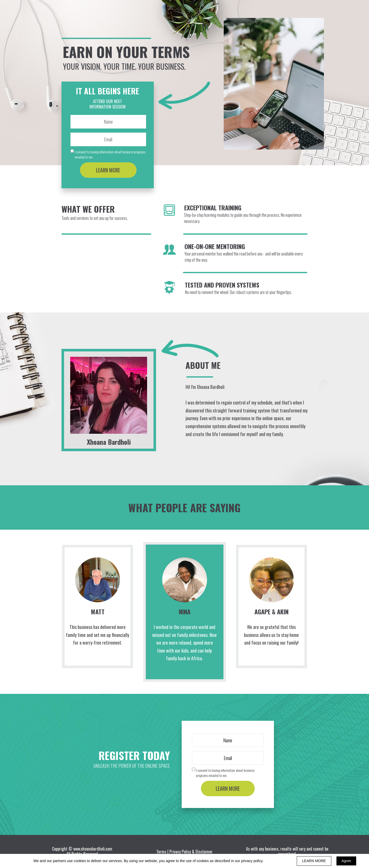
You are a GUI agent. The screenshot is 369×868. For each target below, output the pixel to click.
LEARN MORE (108, 170)
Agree (346, 861)
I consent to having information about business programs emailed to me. (110, 154)
